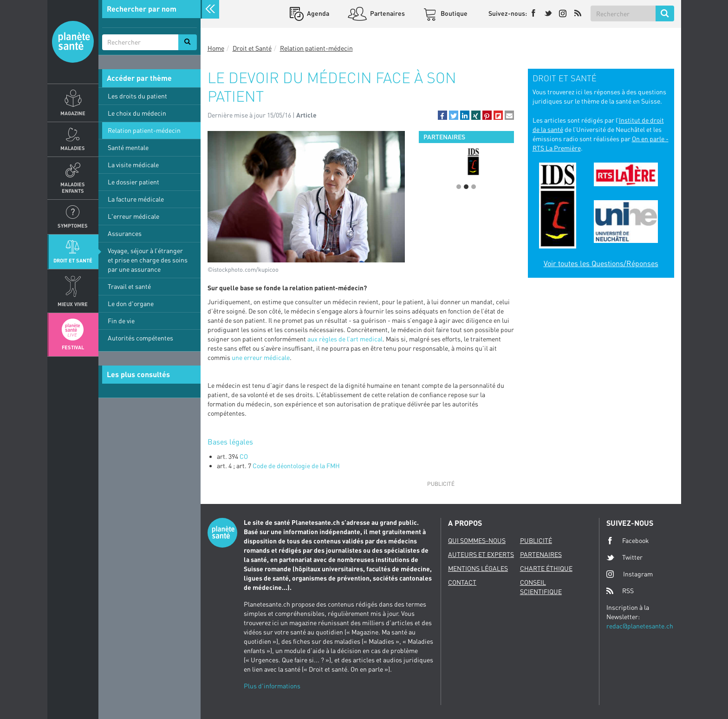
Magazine (73, 113)
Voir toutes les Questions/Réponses (601, 263)
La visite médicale (133, 165)
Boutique (453, 13)
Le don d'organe (131, 304)
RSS (620, 591)
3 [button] (474, 187)
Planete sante (73, 42)
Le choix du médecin (137, 113)
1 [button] (459, 187)
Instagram (630, 574)
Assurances (125, 233)
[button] (442, 115)
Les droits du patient (137, 96)
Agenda (317, 13)
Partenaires (387, 13)
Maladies (73, 148)
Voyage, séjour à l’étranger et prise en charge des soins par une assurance (148, 260)
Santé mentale (128, 147)
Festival (73, 347)
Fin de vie (121, 321)
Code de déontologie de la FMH (296, 466)
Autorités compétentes (140, 338)
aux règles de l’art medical (345, 339)
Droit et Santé (73, 260)
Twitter (624, 557)
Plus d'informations (272, 686)
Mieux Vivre (73, 304)
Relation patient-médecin (144, 130)
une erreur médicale (261, 357)
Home (216, 48)
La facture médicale (136, 199)
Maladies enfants (73, 187)
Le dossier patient (133, 182)
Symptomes (73, 226)
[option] (466, 162)
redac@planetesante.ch (640, 626)
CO (244, 456)
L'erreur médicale (133, 216)
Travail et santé (129, 286)
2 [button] (466, 187)
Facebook (628, 541)
